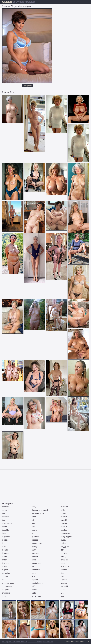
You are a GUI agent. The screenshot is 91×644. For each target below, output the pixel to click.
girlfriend (35, 537)
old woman (36, 596)
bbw (4, 520)
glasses (35, 540)
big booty (6, 537)
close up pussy (8, 583)
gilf (33, 533)
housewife (36, 570)
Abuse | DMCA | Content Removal (15, 642)
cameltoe (6, 573)
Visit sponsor (27, 86)
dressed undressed (40, 510)
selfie (63, 550)
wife (63, 593)
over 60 (64, 523)
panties (64, 530)
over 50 (64, 520)
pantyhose (65, 533)
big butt (5, 570)
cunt (4, 596)
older (63, 510)
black (4, 547)
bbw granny (7, 523)
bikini (4, 543)
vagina (64, 583)
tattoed (64, 570)
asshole (5, 517)
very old (64, 586)
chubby (5, 576)
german (35, 530)
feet (33, 523)
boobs (5, 556)
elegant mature (38, 513)
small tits (65, 560)
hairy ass (35, 553)
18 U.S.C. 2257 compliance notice (40, 642)
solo (63, 563)
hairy (34, 550)
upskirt (64, 580)
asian (4, 510)
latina (34, 573)
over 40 (64, 517)
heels (34, 560)
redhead (65, 543)
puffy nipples (66, 537)
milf (33, 586)
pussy (64, 540)
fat (33, 520)
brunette (6, 563)
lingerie (35, 580)
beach (5, 527)
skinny (64, 556)
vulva (63, 590)
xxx (62, 596)
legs (33, 576)
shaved (64, 553)
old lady (64, 507)
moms (34, 590)
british (5, 560)
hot (33, 566)
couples (5, 590)
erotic (34, 517)
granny (35, 547)
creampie (6, 593)
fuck (33, 527)
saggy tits (65, 547)
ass (4, 513)
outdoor (64, 513)
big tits (5, 540)
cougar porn (7, 586)
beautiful (6, 530)
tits (62, 573)
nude (34, 593)
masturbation (37, 583)
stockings (65, 566)
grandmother (37, 543)
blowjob (5, 553)
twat (63, 576)
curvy (34, 507)
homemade (36, 563)
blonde (5, 550)
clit (3, 580)
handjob (35, 556)
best (4, 533)
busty (4, 566)
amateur (6, 507)
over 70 (64, 527)
